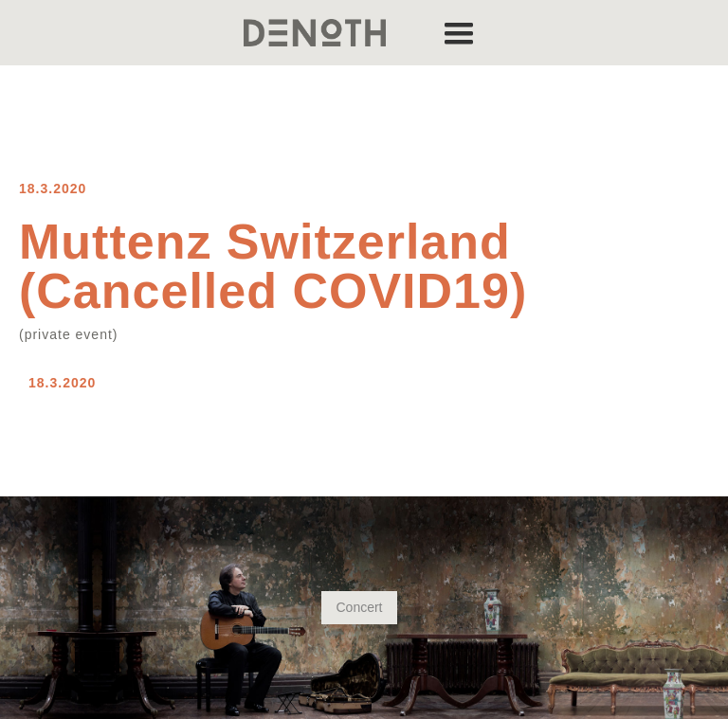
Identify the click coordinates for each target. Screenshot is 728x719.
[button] (459, 33)
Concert (359, 607)
